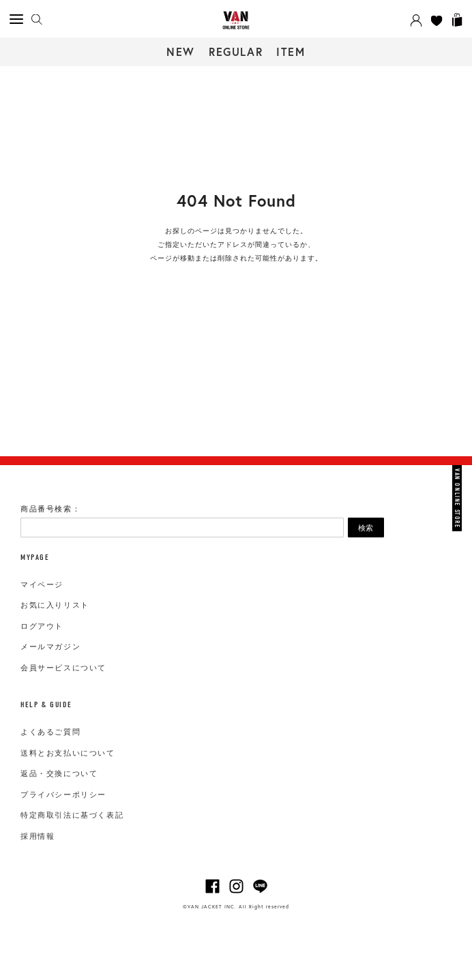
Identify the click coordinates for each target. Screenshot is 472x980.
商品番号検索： (50, 509)
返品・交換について (59, 773)
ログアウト (42, 626)
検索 (366, 528)
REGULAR (236, 51)
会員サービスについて (63, 668)
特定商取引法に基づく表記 (72, 815)
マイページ (42, 584)
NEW (181, 51)
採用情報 (38, 836)
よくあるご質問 (50, 732)
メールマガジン (50, 647)
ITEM (291, 51)
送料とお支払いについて (68, 753)
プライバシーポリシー (63, 795)
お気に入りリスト (55, 605)
